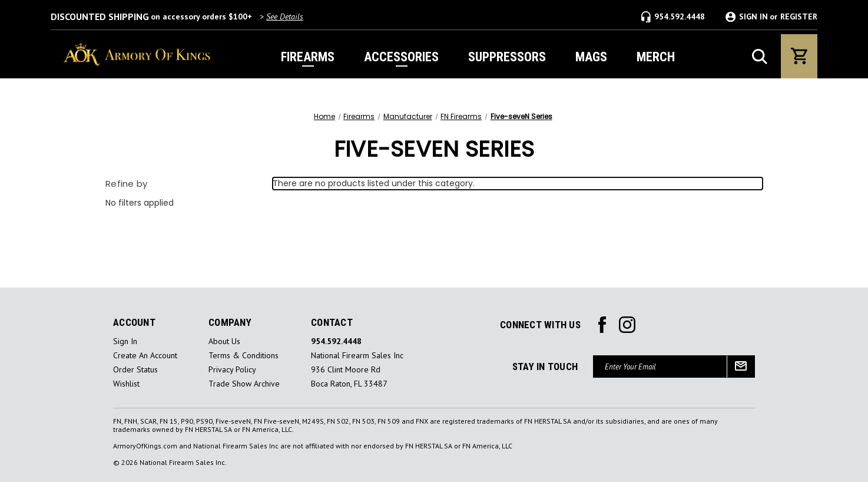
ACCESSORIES (401, 57)
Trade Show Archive (244, 384)
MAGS (591, 57)
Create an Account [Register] (145, 356)
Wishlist (126, 384)
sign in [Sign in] (125, 341)
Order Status (135, 370)
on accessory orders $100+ (177, 16)
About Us (224, 341)
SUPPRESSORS (507, 57)
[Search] (760, 57)
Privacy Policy (232, 370)
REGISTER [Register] (799, 17)
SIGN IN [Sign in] (753, 17)
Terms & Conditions (243, 356)
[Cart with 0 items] (799, 56)
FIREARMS (308, 57)
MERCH (656, 57)
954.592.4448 (673, 17)
